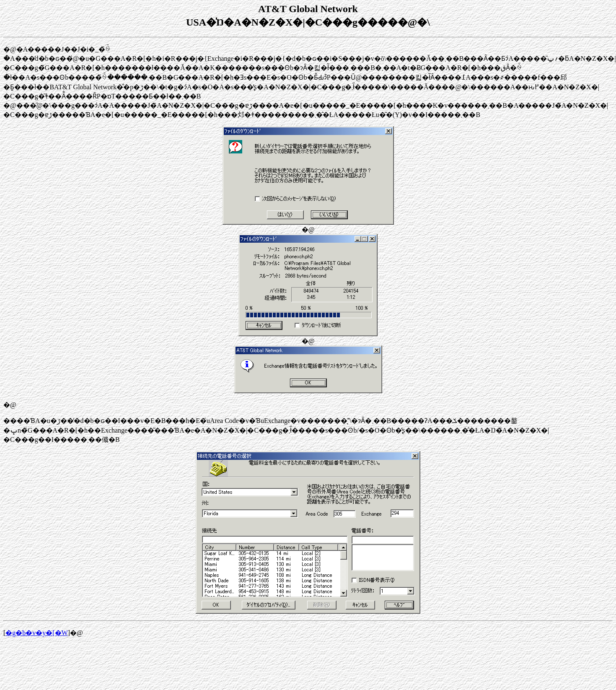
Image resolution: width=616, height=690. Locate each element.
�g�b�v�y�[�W (36, 633)
